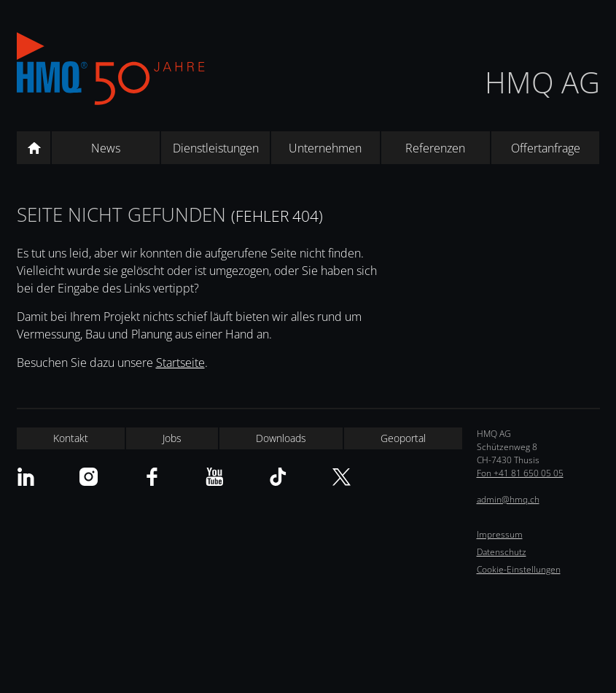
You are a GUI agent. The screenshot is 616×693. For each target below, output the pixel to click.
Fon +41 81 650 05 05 (520, 473)
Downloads (281, 438)
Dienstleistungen (216, 148)
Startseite (180, 363)
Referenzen (435, 148)
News (106, 148)
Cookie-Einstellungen (519, 569)
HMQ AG (542, 82)
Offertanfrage (546, 148)
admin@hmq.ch (508, 499)
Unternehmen (325, 148)
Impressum (500, 534)
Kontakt (71, 438)
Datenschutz (502, 552)
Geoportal (403, 438)
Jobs (172, 438)
